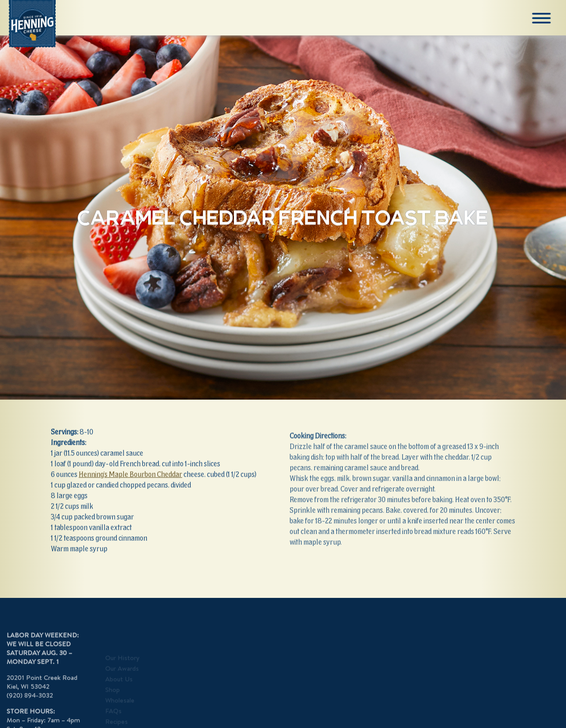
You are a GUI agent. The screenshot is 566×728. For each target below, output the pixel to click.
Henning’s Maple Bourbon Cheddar (130, 475)
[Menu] (542, 18)
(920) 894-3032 (30, 702)
